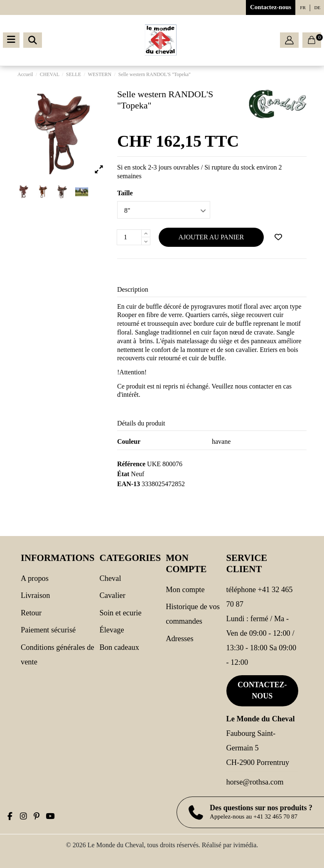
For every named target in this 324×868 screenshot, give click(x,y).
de (318, 7)
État (123, 474)
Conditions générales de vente (58, 655)
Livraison (35, 595)
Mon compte (185, 590)
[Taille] (164, 210)
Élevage (112, 630)
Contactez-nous (271, 7)
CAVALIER (112, 595)
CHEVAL (110, 578)
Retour (31, 613)
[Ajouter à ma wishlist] (278, 237)
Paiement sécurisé (48, 630)
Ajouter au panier (211, 237)
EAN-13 (129, 484)
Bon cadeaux (119, 647)
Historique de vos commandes (193, 614)
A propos (35, 578)
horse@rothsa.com (255, 782)
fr (303, 7)
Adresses (179, 639)
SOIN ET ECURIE (120, 613)
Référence (131, 464)
